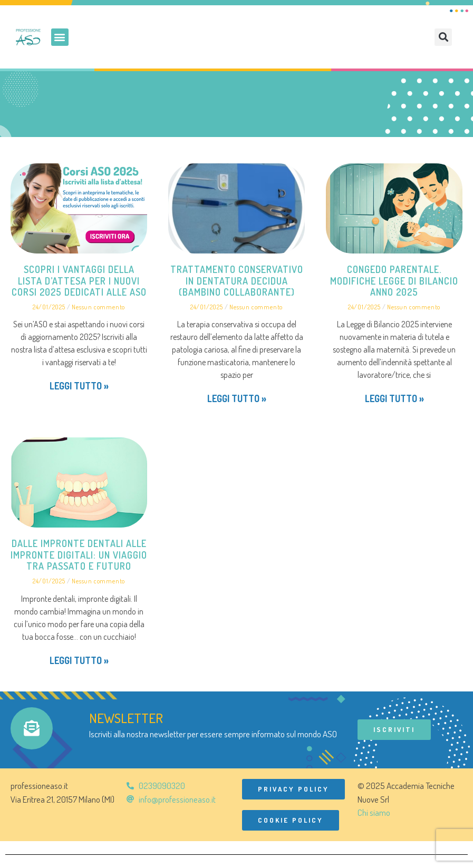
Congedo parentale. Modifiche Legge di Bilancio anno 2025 (394, 281)
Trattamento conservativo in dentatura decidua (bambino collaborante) (237, 281)
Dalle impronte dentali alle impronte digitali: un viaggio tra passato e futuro (79, 555)
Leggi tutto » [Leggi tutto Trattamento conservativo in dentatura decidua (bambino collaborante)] (237, 398)
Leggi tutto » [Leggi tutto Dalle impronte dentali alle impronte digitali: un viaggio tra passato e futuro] (79, 660)
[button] (60, 37)
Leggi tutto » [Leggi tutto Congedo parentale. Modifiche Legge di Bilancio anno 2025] (394, 398)
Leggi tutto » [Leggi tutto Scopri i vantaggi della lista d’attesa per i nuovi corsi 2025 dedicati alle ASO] (79, 386)
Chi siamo (374, 812)
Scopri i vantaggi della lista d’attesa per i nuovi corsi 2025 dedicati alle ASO (79, 281)
